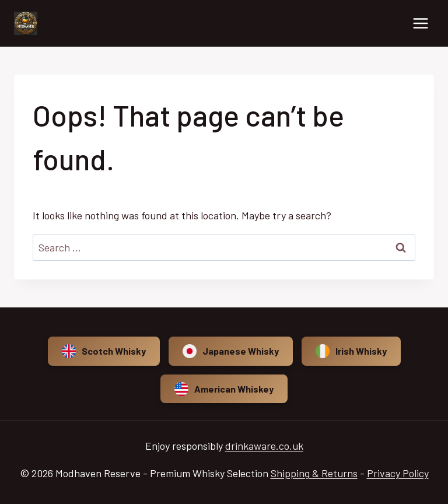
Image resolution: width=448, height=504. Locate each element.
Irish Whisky (351, 351)
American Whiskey (224, 389)
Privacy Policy (398, 473)
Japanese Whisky (231, 351)
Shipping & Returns (314, 473)
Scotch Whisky (104, 351)
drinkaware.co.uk (264, 446)
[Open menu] (420, 23)
